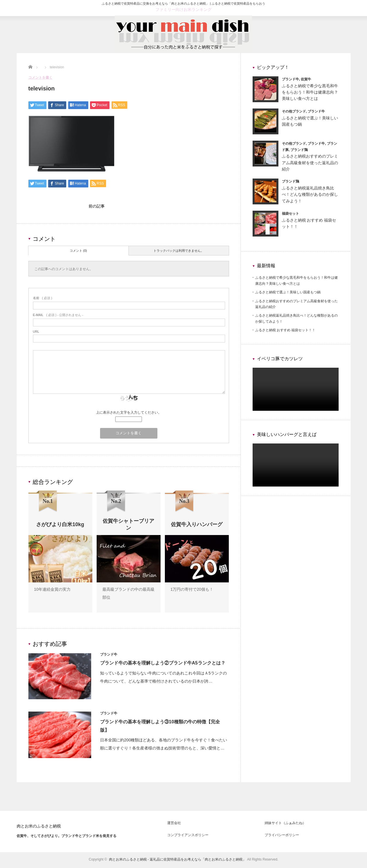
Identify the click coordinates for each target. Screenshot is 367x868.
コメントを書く (40, 77)
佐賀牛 (306, 79)
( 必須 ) (43, 299)
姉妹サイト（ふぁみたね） (285, 824)
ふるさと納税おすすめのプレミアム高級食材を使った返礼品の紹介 (310, 163)
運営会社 (174, 824)
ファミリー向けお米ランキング (183, 9)
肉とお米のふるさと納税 (39, 828)
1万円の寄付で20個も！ (192, 591)
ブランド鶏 (299, 150)
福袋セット (290, 214)
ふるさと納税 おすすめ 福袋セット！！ (285, 330)
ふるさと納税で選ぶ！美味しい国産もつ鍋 (288, 292)
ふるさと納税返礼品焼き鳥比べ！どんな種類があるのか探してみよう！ (310, 194)
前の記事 (97, 207)
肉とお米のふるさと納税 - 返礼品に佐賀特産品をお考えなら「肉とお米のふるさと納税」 (178, 861)
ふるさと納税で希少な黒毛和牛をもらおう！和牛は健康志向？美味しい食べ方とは (310, 92)
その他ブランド (294, 111)
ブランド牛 (110, 656)
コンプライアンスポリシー (188, 836)
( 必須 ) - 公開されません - (58, 316)
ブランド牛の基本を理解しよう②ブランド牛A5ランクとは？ (163, 664)
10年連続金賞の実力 (52, 591)
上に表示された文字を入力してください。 (129, 414)
